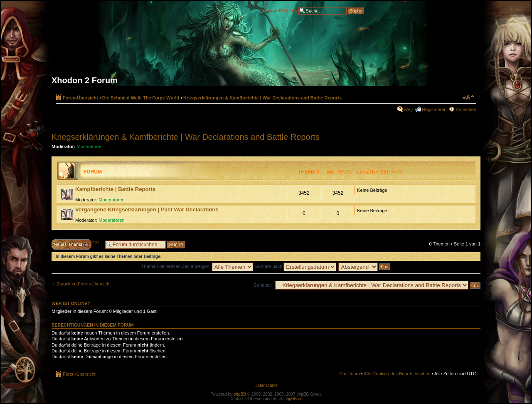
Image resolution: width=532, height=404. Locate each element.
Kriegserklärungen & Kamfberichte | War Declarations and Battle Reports (262, 98)
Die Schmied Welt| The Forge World (141, 98)
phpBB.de (293, 399)
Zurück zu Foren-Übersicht (84, 284)
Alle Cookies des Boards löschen (397, 374)
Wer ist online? (71, 303)
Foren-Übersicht (80, 98)
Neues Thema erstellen (76, 244)
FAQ (408, 109)
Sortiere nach (296, 266)
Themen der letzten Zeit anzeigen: (197, 266)
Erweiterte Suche (280, 10)
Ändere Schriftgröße (468, 97)
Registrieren (434, 109)
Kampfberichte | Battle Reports (115, 189)
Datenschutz (266, 385)
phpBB (240, 394)
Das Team (349, 374)
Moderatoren (90, 146)
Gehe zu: (262, 285)
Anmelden (466, 109)
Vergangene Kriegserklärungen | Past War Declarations (147, 209)
